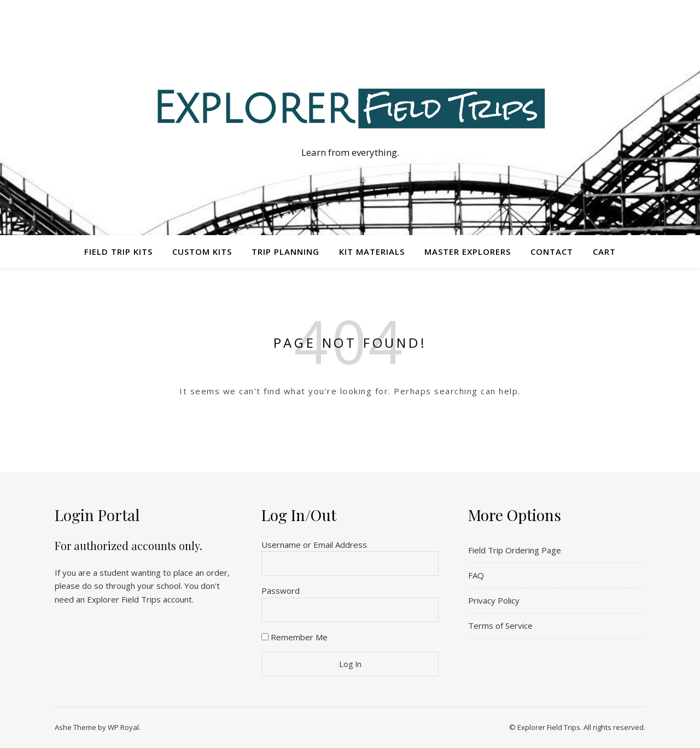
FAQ (476, 575)
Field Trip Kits (118, 252)
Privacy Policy (494, 600)
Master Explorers (468, 252)
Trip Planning (285, 252)
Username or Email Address (314, 545)
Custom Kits (202, 252)
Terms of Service (500, 626)
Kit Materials (372, 252)
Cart (604, 252)
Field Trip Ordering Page (515, 550)
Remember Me (294, 637)
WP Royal (123, 727)
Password (281, 591)
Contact (552, 252)
